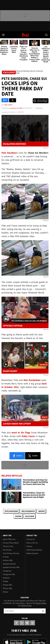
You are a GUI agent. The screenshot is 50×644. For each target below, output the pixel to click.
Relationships (28, 511)
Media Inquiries (32, 553)
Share (17, 456)
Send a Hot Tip (32, 543)
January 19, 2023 (16, 108)
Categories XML (9, 574)
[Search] (47, 35)
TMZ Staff (8, 105)
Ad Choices (7, 550)
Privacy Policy (41, 603)
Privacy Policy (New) (11, 543)
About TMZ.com (9, 539)
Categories (7, 571)
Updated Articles (9, 564)
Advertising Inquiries (34, 550)
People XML (8, 585)
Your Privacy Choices (11, 553)
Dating (18, 516)
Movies (41, 511)
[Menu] (3, 35)
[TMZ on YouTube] (27, 623)
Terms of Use (8, 546)
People (6, 581)
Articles (6, 557)
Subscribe (43, 611)
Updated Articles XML (11, 567)
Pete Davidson (11, 511)
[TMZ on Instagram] (32, 623)
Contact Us (31, 539)
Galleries (6, 578)
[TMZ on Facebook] (16, 623)
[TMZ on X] (22, 623)
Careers (29, 546)
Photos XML (8, 588)
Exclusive (30, 516)
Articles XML (8, 560)
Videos (6, 592)
